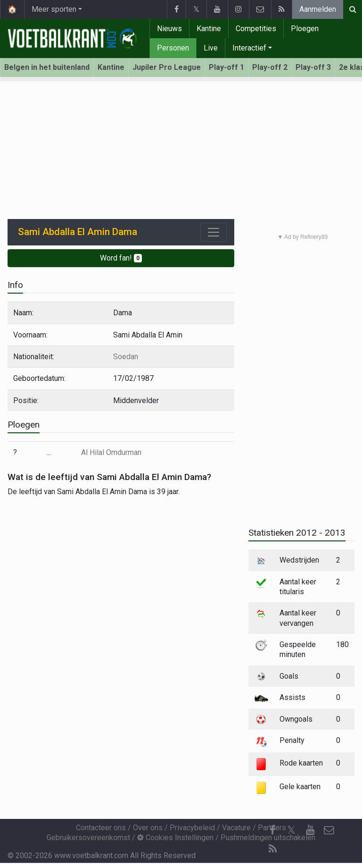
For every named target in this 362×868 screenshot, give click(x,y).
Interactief (249, 48)
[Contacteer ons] (329, 830)
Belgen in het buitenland (47, 67)
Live (211, 48)
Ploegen (305, 29)
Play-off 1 (226, 67)
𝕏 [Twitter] (291, 830)
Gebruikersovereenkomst (88, 838)
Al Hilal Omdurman (111, 452)
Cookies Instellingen (175, 838)
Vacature (236, 828)
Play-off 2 (270, 67)
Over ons (148, 828)
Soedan (126, 357)
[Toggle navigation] (214, 232)
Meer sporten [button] (54, 9)
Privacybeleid (192, 828)
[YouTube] (310, 830)
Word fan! (121, 258)
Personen (173, 48)
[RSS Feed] (272, 849)
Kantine (209, 29)
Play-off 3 (313, 67)
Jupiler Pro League (167, 67)
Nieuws (169, 29)
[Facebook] (272, 830)
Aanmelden (318, 9)
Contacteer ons (101, 828)
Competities (256, 29)
